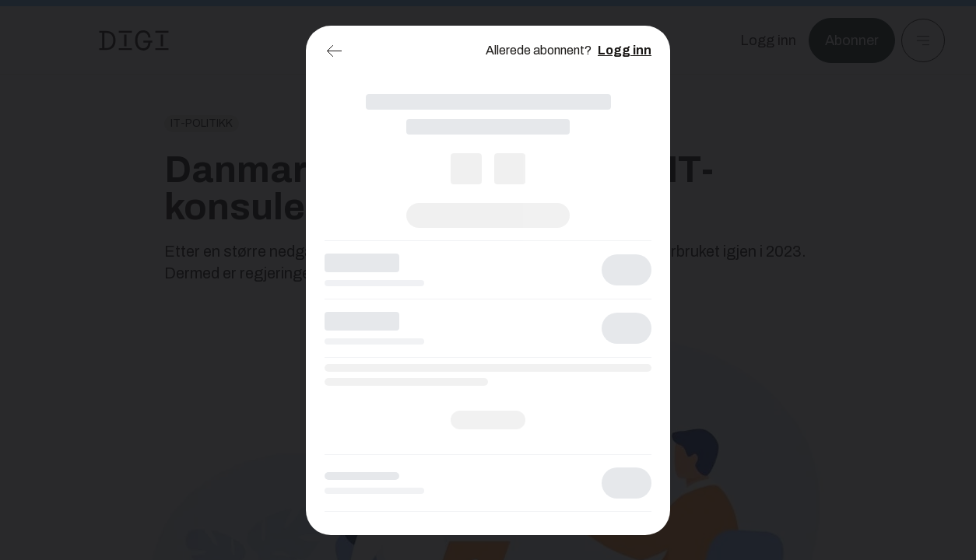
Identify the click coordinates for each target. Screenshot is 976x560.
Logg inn (625, 50)
